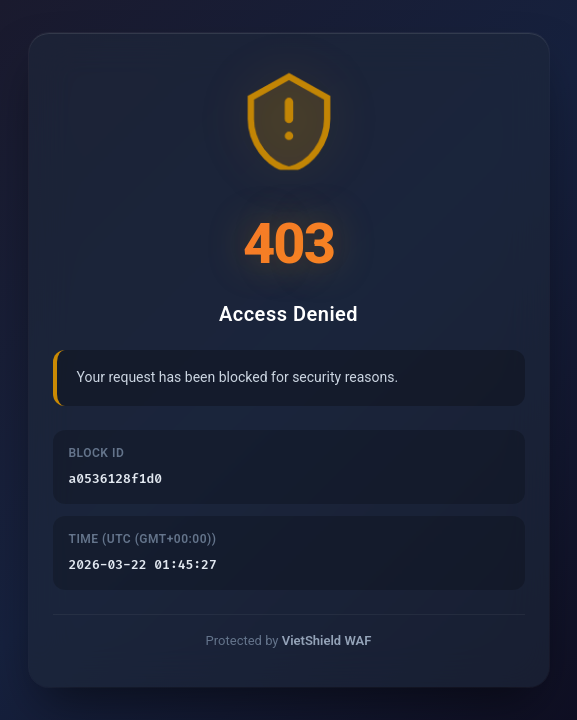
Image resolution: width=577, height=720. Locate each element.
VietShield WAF (327, 642)
